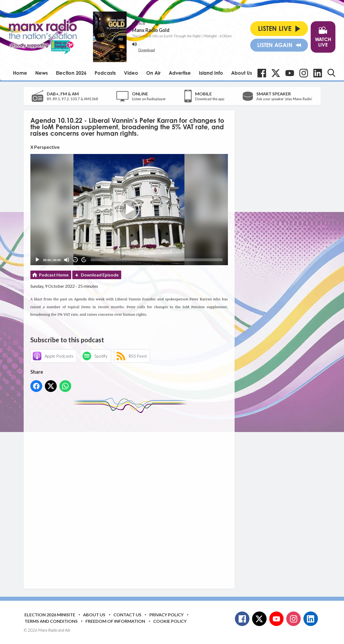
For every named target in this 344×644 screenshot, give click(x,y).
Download (147, 50)
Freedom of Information (115, 621)
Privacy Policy (166, 615)
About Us (242, 73)
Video (131, 73)
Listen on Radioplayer (149, 99)
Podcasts (105, 73)
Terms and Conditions (51, 621)
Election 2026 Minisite (50, 615)
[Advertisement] (131, 497)
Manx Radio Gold (151, 30)
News (42, 73)
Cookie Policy (170, 621)
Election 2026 (71, 73)
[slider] (157, 260)
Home (20, 73)
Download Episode (100, 275)
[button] (129, 210)
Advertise (180, 73)
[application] (129, 209)
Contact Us (127, 615)
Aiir (68, 630)
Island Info (211, 73)
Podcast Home (54, 275)
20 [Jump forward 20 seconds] (84, 260)
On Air (153, 73)
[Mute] (67, 260)
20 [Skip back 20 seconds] (75, 260)
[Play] (37, 260)
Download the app (210, 99)
